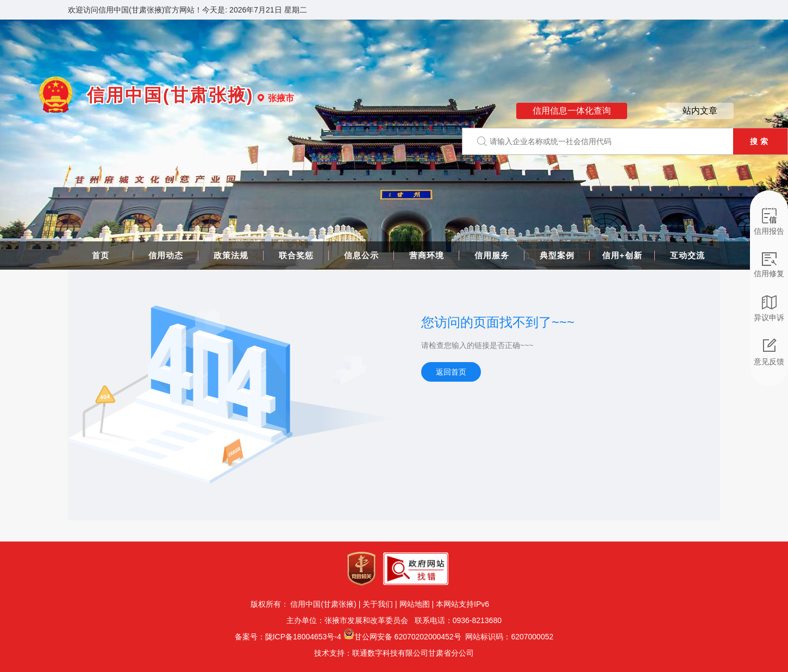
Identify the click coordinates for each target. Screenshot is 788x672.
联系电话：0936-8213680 (457, 620)
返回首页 (451, 372)
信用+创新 (622, 255)
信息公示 (361, 255)
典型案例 (557, 255)
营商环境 (427, 255)
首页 (101, 255)
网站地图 (415, 604)
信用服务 (492, 255)
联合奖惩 (296, 255)
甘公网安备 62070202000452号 (408, 637)
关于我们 (378, 604)
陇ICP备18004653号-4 (303, 637)
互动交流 (687, 255)
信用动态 (166, 255)
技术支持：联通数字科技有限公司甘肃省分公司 (394, 653)
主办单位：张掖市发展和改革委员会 (349, 620)
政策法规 (231, 255)
